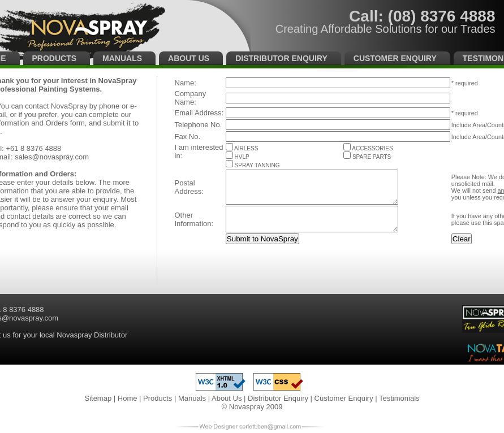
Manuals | (195, 398)
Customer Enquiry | (347, 398)
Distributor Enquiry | (281, 398)
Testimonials (399, 398)
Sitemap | (101, 398)
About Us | (230, 398)
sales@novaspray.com (52, 157)
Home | (130, 398)
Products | (161, 398)
